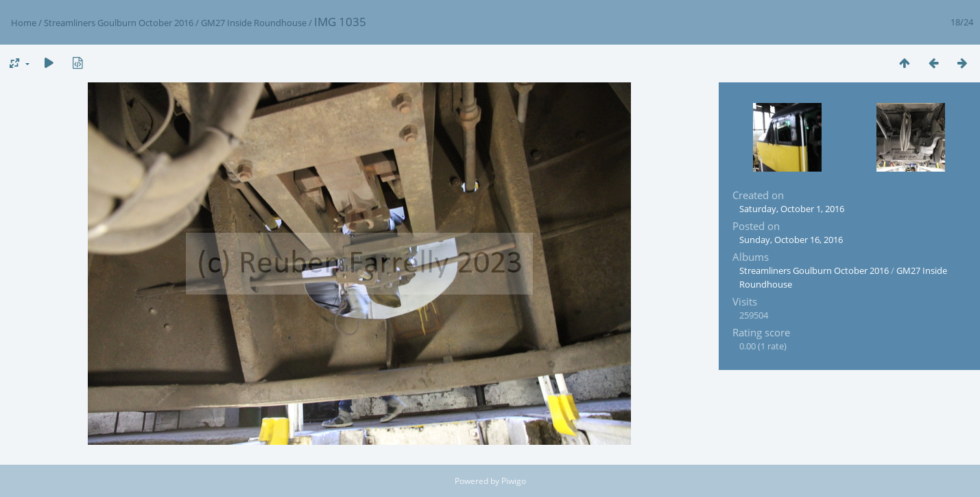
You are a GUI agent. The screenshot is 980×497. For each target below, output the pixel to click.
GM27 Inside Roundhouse (254, 23)
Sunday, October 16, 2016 (791, 240)
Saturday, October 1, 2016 (792, 209)
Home (24, 23)
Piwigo (514, 481)
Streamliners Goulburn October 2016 (119, 23)
